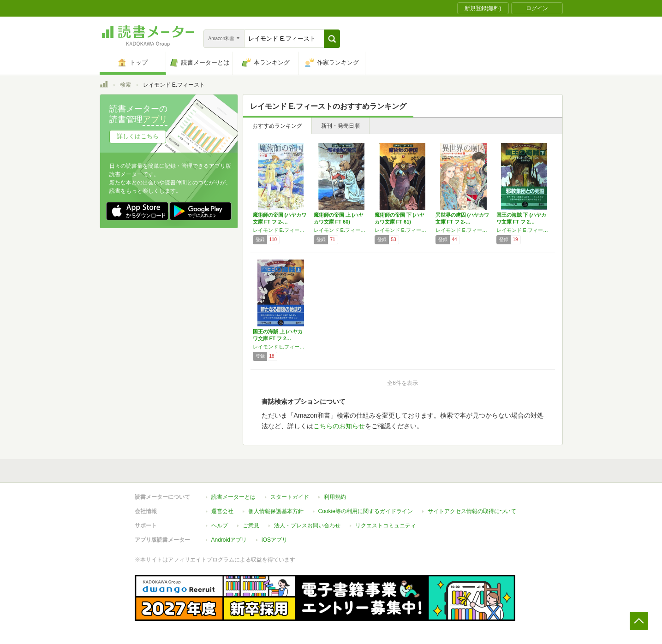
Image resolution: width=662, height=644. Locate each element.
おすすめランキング (277, 126)
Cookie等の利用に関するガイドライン (366, 511)
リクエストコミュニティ (386, 526)
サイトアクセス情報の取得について (472, 511)
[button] (332, 39)
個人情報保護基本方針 (276, 511)
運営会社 (222, 511)
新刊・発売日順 (340, 126)
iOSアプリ (274, 540)
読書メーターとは (233, 497)
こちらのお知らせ (339, 426)
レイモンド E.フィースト (281, 230)
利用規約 (335, 497)
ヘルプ (220, 526)
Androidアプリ (229, 540)
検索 (125, 85)
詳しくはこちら (138, 136)
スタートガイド (290, 497)
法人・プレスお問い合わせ (307, 526)
